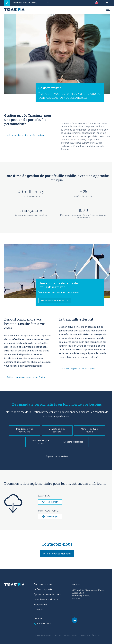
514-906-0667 (44, 624)
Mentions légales (71, 635)
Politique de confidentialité (90, 635)
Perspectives (40, 605)
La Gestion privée (43, 590)
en (107, 3)
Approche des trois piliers (48, 595)
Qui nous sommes (43, 584)
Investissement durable (46, 600)
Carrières (38, 610)
